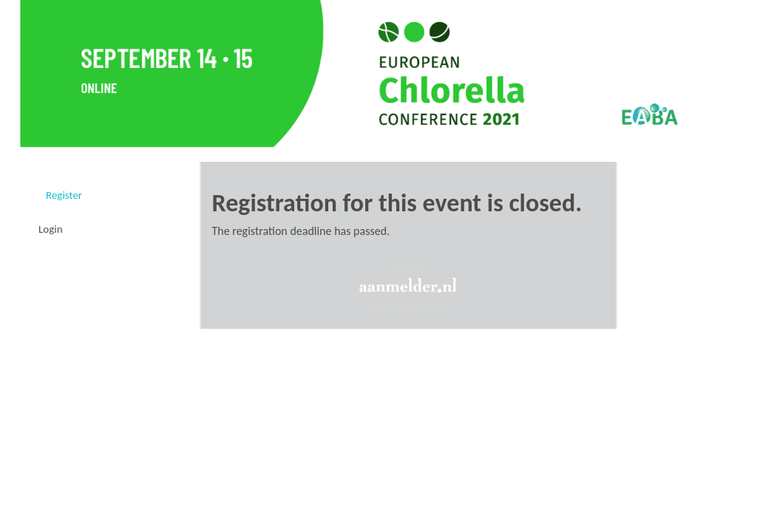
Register (64, 195)
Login (51, 229)
